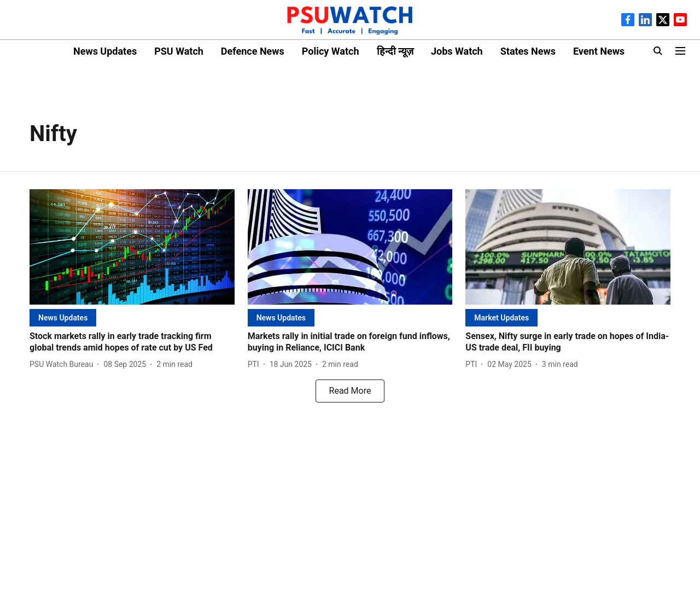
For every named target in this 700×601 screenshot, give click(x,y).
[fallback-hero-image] (132, 247)
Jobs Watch (457, 51)
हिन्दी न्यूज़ (395, 51)
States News (528, 51)
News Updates (105, 51)
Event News (599, 51)
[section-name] (63, 317)
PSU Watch (179, 51)
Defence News (253, 51)
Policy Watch (331, 51)
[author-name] (63, 364)
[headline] (132, 342)
